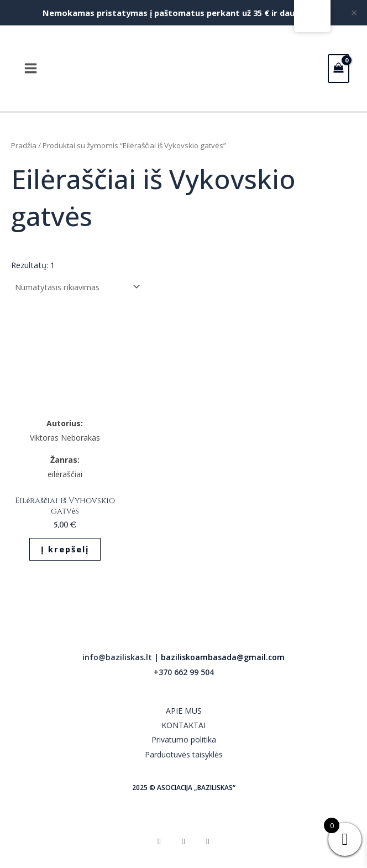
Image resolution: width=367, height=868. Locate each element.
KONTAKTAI (183, 725)
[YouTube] (208, 840)
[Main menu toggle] (31, 68)
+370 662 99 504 (184, 672)
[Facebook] (159, 840)
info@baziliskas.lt (117, 657)
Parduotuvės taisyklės (184, 754)
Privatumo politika (184, 739)
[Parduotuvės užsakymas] (77, 287)
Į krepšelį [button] (65, 549)
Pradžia (24, 145)
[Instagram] (183, 840)
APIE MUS (184, 711)
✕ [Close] (355, 13)
